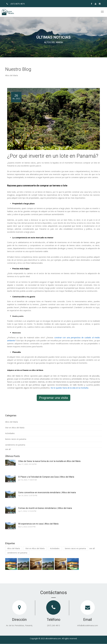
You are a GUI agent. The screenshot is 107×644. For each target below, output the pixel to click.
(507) (18, 4)
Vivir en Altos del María (15, 428)
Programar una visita (53, 398)
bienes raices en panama (16, 439)
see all (8, 449)
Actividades (10, 433)
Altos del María (12, 422)
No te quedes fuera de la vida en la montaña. (70, 388)
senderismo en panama (15, 445)
